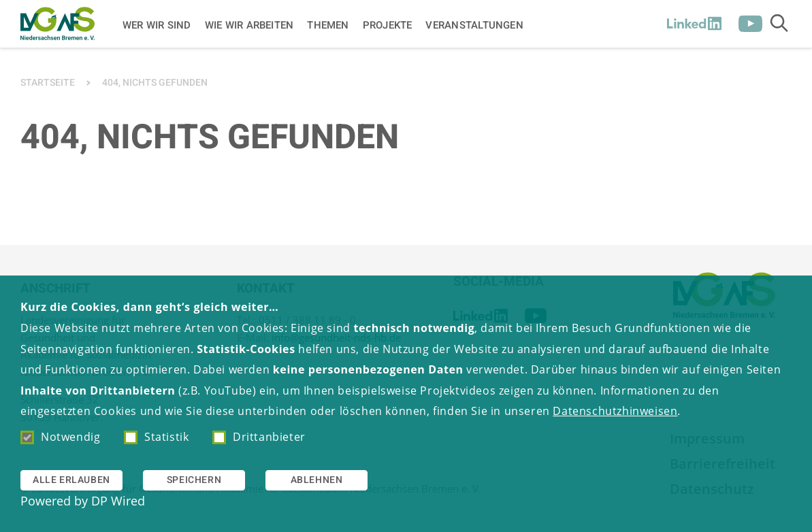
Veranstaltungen (474, 24)
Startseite (48, 83)
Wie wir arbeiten (249, 24)
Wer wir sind (157, 24)
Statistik (156, 437)
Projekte (388, 24)
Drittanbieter (259, 437)
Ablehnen (317, 480)
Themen (328, 24)
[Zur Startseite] (58, 24)
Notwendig (60, 437)
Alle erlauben (71, 480)
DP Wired (118, 501)
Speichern (194, 480)
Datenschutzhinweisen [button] (615, 411)
